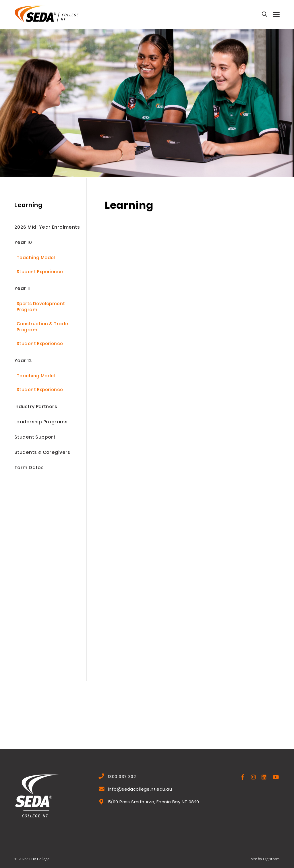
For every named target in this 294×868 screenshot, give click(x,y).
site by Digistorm (265, 859)
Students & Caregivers (42, 453)
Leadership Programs (41, 422)
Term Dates (29, 468)
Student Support (35, 438)
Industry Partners (36, 407)
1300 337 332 (122, 777)
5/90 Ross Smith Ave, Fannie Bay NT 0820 (153, 802)
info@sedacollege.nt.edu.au (140, 790)
